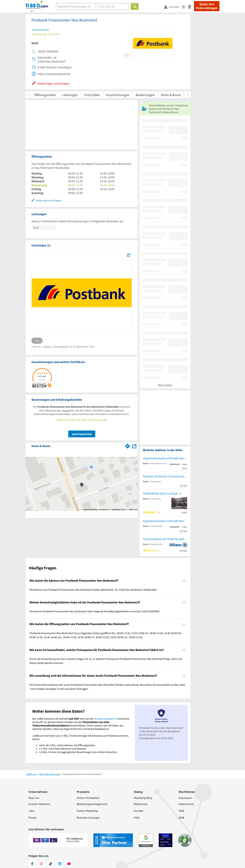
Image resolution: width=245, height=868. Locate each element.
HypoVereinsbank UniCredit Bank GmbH (165, 521)
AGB (181, 811)
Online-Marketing (87, 811)
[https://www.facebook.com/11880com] (32, 864)
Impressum (185, 798)
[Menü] (191, 7)
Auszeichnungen (118, 95)
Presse (32, 818)
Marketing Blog (143, 798)
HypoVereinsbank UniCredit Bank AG (165, 458)
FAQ (136, 818)
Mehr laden (165, 385)
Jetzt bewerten (82, 434)
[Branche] (76, 6)
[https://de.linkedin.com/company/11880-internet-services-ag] (60, 864)
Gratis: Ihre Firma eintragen (207, 6)
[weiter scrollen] (188, 95)
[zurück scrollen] (28, 95)
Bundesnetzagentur (106, 719)
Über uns (34, 798)
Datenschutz (186, 804)
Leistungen (70, 95)
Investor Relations (39, 804)
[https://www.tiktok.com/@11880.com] (51, 864)
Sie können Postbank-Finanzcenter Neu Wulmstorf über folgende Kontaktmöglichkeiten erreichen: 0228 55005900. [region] (95, 611)
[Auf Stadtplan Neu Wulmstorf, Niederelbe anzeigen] (134, 446)
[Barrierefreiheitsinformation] (185, 7)
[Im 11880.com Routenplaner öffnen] (128, 445)
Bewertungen (145, 95)
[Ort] (113, 6)
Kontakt (138, 811)
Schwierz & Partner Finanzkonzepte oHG (165, 476)
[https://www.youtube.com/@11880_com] (69, 864)
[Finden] (135, 6)
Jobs (31, 811)
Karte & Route (171, 95)
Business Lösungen (88, 818)
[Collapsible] (184, 581)
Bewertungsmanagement (92, 804)
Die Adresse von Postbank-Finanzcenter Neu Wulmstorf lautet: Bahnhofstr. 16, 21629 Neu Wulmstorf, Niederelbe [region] (93, 590)
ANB (181, 818)
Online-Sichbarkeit (88, 798)
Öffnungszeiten (45, 95)
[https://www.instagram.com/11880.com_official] (41, 864)
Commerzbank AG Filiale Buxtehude (165, 539)
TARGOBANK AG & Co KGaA (160, 493)
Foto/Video (92, 95)
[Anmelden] (173, 7)
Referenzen (141, 804)
